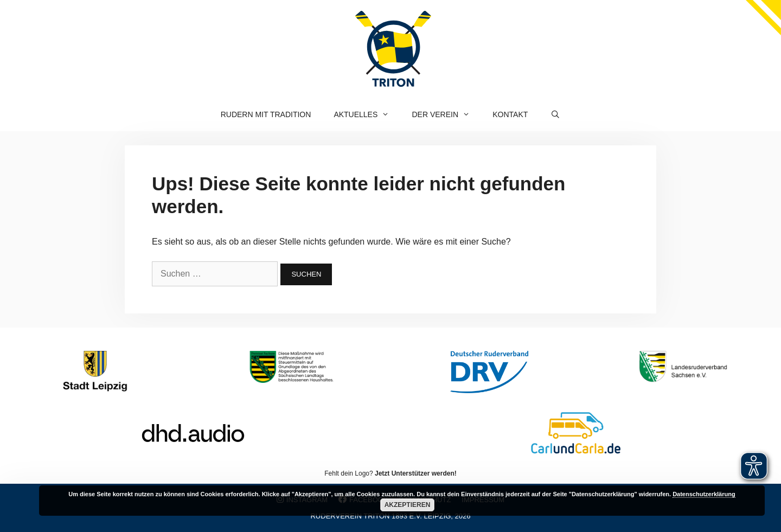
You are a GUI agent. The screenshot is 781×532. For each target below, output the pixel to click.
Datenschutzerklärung (704, 494)
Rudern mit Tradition (266, 114)
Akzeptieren (408, 505)
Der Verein (447, 114)
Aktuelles (367, 114)
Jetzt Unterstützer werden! (416, 473)
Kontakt (510, 114)
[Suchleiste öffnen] (555, 114)
